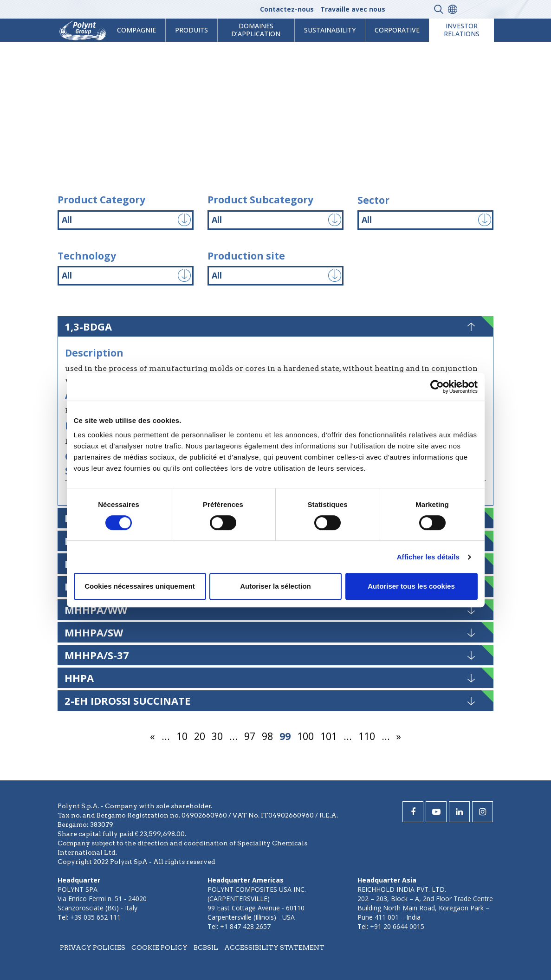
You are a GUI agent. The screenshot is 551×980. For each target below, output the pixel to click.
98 (267, 736)
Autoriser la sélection (275, 586)
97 (250, 736)
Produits (191, 30)
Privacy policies (93, 948)
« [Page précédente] (152, 736)
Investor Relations (462, 30)
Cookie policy (159, 948)
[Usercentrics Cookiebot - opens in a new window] (437, 387)
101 (329, 736)
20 (200, 736)
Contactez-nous (287, 9)
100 (305, 736)
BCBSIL (206, 948)
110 (367, 736)
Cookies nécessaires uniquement (140, 586)
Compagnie (136, 30)
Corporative (397, 30)
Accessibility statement (274, 948)
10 (182, 736)
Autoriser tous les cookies (411, 586)
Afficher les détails (428, 557)
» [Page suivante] (399, 736)
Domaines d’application (256, 30)
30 (217, 736)
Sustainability (330, 30)
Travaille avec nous (353, 9)
